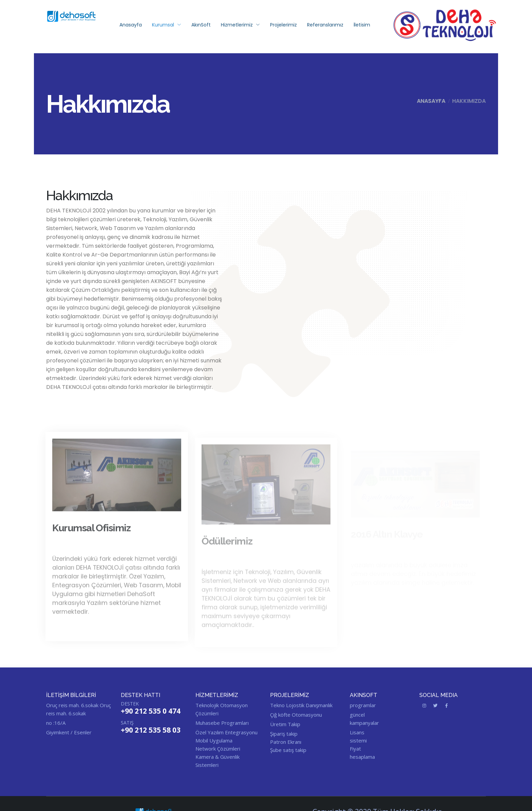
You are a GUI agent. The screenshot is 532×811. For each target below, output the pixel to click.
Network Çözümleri (218, 749)
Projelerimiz (283, 25)
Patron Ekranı (286, 742)
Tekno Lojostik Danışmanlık (301, 705)
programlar (363, 705)
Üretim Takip (285, 724)
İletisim (362, 25)
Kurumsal (167, 25)
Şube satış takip (288, 750)
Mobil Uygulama (214, 740)
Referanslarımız (325, 25)
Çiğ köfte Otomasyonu (296, 715)
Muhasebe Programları (222, 723)
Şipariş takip (284, 734)
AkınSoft (201, 25)
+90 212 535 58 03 (151, 730)
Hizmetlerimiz (240, 25)
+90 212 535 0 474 (151, 711)
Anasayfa (131, 25)
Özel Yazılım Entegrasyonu (226, 732)
